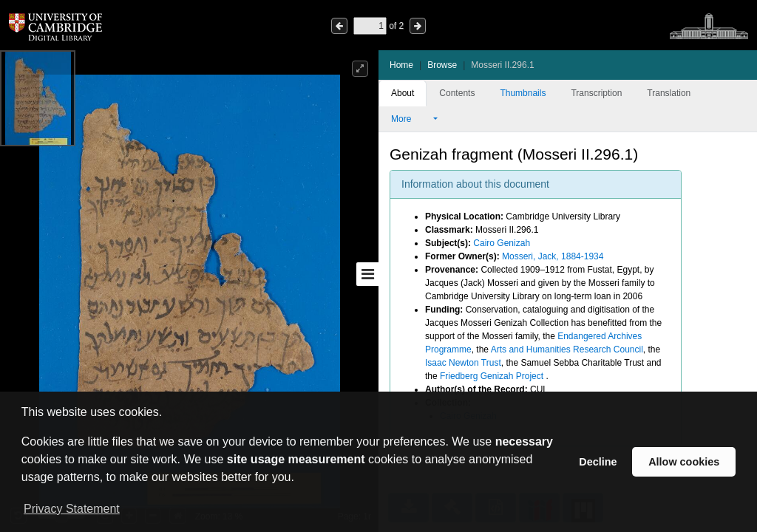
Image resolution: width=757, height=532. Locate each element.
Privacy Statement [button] (72, 509)
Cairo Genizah (502, 243)
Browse (442, 65)
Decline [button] (598, 462)
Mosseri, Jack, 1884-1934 (553, 256)
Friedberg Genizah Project (493, 376)
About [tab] (403, 93)
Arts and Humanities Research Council (567, 349)
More (411, 119)
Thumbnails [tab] (523, 93)
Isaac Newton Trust (463, 363)
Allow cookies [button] (684, 462)
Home (401, 65)
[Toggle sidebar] (367, 274)
